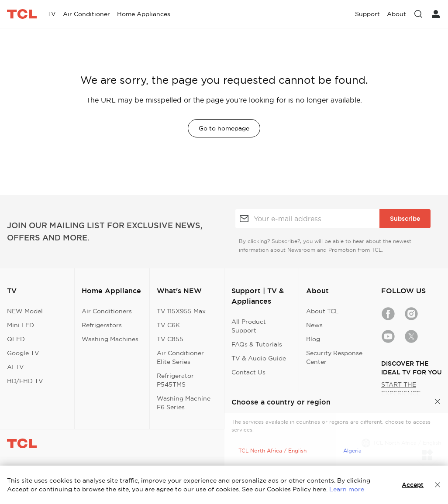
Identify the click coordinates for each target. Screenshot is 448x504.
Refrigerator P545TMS (175, 380)
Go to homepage (224, 128)
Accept (413, 485)
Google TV (23, 353)
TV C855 (170, 339)
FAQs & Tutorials (257, 344)
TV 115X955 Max (181, 311)
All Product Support (249, 326)
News (314, 325)
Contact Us (248, 372)
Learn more (347, 489)
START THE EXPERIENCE (401, 389)
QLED (16, 339)
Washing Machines (110, 339)
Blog (313, 339)
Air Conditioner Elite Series (180, 357)
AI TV (16, 367)
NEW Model (25, 311)
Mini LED (21, 325)
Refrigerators (102, 325)
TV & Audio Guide (259, 358)
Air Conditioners (107, 311)
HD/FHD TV (25, 381)
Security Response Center (334, 357)
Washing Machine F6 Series (184, 403)
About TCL (322, 311)
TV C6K (168, 325)
